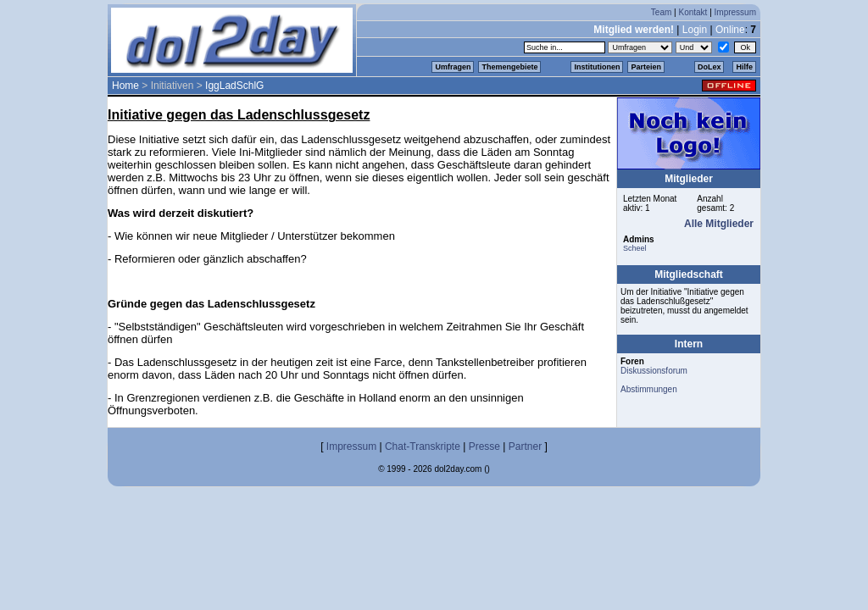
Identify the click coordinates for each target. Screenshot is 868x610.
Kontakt (693, 12)
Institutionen (597, 67)
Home (125, 86)
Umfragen (453, 67)
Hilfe (744, 67)
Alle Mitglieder (719, 224)
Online (730, 30)
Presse (484, 446)
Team (661, 12)
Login (695, 30)
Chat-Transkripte (423, 446)
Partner (525, 446)
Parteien (646, 67)
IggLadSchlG (234, 86)
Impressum (735, 12)
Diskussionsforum (654, 371)
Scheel (635, 248)
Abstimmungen (649, 389)
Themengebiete (509, 67)
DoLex (709, 67)
